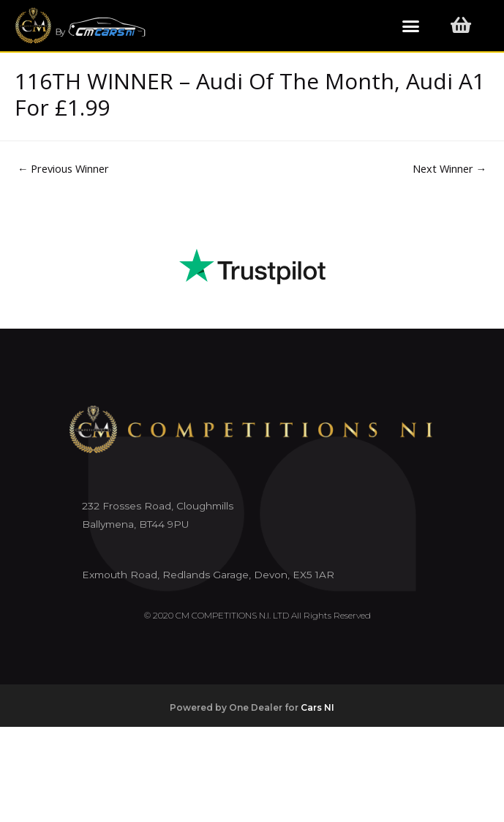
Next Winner (450, 168)
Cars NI (317, 707)
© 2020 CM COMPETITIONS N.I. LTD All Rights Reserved (257, 615)
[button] (411, 26)
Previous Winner (64, 168)
